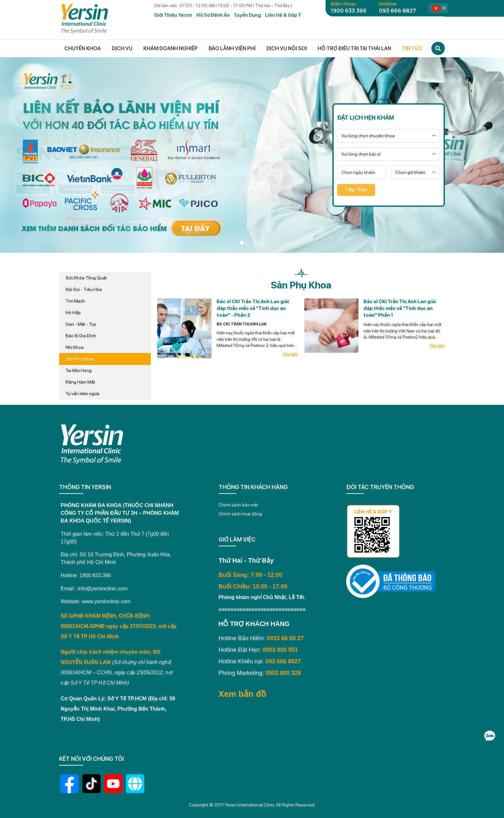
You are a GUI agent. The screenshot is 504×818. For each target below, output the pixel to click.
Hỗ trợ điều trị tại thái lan (354, 48)
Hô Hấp (73, 313)
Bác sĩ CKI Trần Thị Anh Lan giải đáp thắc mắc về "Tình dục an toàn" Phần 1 (400, 308)
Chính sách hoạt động (240, 514)
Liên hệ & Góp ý (283, 15)
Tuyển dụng (247, 15)
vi (438, 8)
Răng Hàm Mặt (80, 382)
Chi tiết (290, 355)
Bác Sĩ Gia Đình (81, 336)
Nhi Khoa (75, 347)
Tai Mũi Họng (79, 370)
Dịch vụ (122, 48)
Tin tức (412, 48)
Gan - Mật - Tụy (81, 324)
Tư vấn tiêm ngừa (82, 394)
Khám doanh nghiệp (171, 48)
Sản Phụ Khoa (80, 359)
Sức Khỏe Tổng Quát (86, 278)
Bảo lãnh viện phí (232, 48)
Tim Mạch (75, 301)
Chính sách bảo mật (238, 505)
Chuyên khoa (83, 48)
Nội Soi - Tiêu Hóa (84, 289)
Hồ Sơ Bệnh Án (213, 15)
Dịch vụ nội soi (287, 48)
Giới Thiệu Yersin (173, 15)
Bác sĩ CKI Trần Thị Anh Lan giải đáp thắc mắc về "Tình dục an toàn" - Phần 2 (253, 308)
